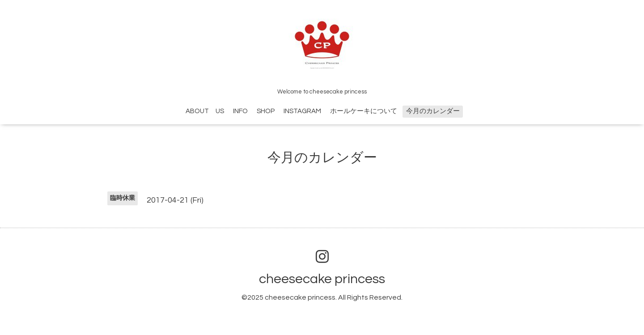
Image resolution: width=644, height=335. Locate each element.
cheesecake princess (322, 279)
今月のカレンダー (433, 111)
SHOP (266, 111)
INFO (240, 111)
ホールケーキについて (364, 111)
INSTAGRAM (302, 111)
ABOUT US (205, 111)
